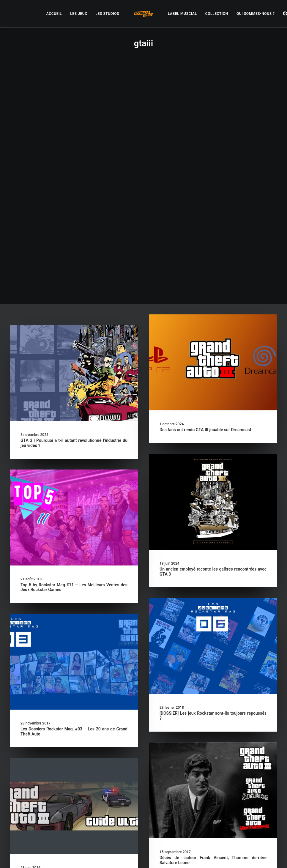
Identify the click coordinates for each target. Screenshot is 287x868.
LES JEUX (79, 14)
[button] (74, 144)
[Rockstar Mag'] (143, 14)
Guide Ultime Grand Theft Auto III (119, 647)
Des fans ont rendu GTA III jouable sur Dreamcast (205, 201)
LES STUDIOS (107, 14)
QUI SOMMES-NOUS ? (256, 14)
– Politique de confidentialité (141, 856)
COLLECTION (217, 14)
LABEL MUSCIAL (182, 14)
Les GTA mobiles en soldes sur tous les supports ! (67, 791)
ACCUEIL (54, 14)
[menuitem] (54, 14)
